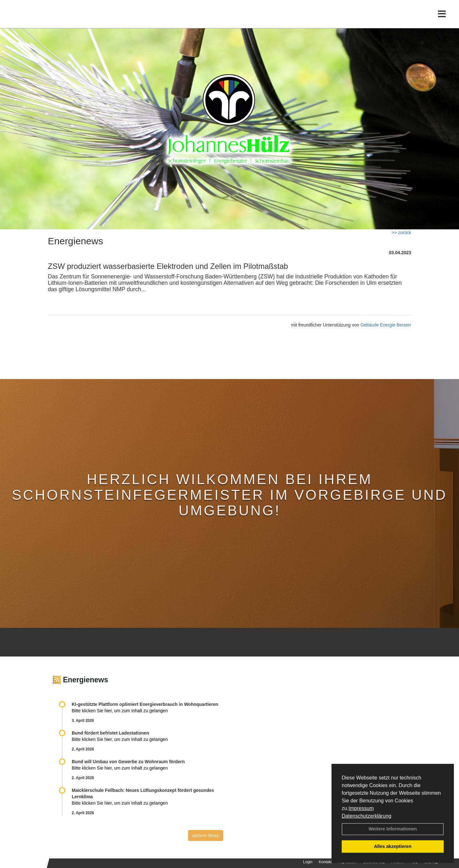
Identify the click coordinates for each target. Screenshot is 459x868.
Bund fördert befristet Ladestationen (110, 733)
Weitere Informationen (393, 829)
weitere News (206, 836)
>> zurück (401, 233)
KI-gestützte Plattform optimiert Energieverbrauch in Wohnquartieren (145, 704)
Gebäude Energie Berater (386, 325)
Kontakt (325, 862)
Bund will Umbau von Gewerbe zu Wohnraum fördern (128, 762)
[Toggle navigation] (442, 18)
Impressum (361, 808)
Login (308, 862)
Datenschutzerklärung (367, 816)
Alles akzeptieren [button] (393, 846)
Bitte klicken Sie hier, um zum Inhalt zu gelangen (120, 711)
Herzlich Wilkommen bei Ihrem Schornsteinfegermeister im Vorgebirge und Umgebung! (229, 495)
